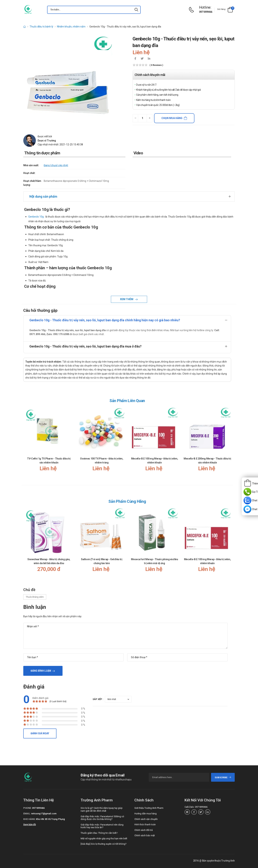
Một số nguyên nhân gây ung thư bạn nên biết (104, 838)
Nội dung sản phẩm (43, 196)
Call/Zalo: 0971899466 (196, 807)
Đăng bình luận (41, 671)
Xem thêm (127, 299)
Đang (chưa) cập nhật (56, 165)
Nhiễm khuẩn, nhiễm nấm (71, 27)
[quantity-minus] (135, 118)
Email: (27, 814)
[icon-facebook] (135, 59)
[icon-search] (136, 10)
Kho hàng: (29, 819)
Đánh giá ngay (40, 733)
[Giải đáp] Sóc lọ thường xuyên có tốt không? (104, 844)
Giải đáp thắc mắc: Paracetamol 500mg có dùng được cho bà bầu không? (102, 818)
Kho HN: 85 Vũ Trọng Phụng (50, 819)
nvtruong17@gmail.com (44, 814)
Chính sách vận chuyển (146, 819)
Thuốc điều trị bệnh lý (41, 27)
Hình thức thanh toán (145, 824)
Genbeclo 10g (36, 217)
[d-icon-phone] (192, 10)
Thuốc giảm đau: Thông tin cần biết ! (99, 833)
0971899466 (206, 12)
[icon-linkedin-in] (149, 59)
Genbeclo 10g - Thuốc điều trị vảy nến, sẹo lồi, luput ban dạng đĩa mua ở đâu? (85, 346)
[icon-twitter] (142, 59)
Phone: (27, 808)
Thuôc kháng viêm (35, 597)
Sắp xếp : (98, 699)
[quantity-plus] (150, 118)
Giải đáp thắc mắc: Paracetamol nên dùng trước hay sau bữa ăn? (102, 826)
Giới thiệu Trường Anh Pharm (149, 808)
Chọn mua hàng (172, 118)
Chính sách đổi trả (144, 830)
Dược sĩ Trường (47, 141)
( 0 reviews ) (156, 65)
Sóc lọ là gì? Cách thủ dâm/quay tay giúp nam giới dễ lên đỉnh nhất (102, 809)
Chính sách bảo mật (145, 835)
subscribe (223, 777)
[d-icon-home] (25, 27)
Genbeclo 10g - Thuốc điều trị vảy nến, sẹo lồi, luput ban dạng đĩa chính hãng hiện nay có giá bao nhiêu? (105, 320)
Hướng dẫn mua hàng (145, 814)
